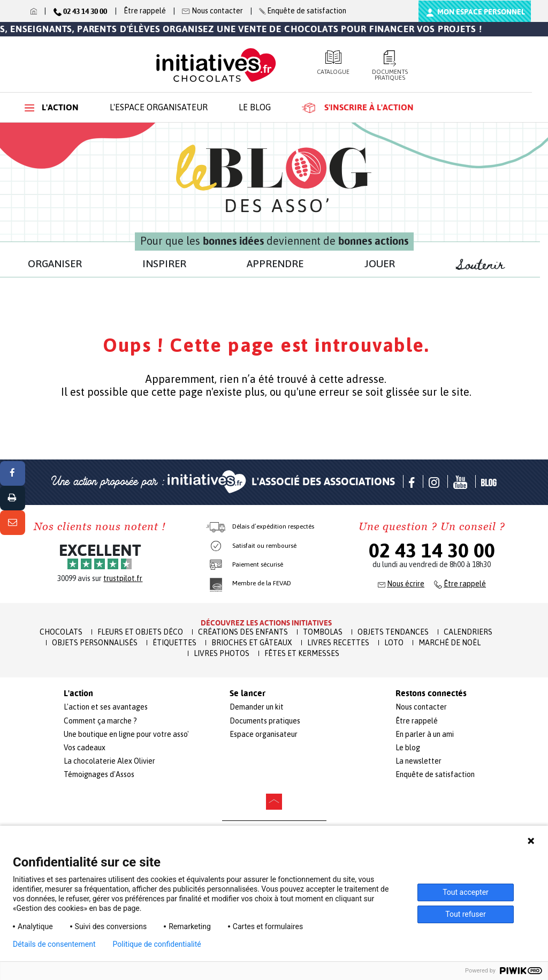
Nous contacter (421, 707)
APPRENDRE (275, 263)
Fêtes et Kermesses (302, 653)
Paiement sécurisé (258, 564)
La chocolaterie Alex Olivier (109, 761)
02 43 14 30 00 (432, 551)
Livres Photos (222, 653)
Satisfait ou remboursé (264, 546)
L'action (52, 107)
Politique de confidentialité (157, 944)
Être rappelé (145, 11)
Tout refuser (465, 914)
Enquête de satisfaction (435, 774)
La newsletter (418, 761)
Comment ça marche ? (100, 721)
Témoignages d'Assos (99, 774)
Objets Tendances (393, 632)
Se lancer (248, 693)
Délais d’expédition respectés (273, 526)
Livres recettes (338, 643)
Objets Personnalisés (95, 643)
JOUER (380, 263)
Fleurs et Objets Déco (140, 632)
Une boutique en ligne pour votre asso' (126, 734)
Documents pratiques (390, 66)
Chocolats (61, 632)
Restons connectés (431, 693)
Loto (394, 643)
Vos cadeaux (85, 748)
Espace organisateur (264, 734)
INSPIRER (164, 263)
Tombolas (323, 632)
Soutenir (485, 265)
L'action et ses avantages (106, 707)
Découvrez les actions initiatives (266, 623)
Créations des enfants (243, 632)
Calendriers (468, 632)
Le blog (255, 107)
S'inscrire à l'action (358, 108)
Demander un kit (257, 707)
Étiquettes (174, 643)
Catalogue (333, 63)
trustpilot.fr (123, 578)
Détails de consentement (54, 944)
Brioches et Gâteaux (252, 643)
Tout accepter (466, 892)
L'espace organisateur (159, 107)
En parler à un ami (425, 734)
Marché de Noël (450, 643)
